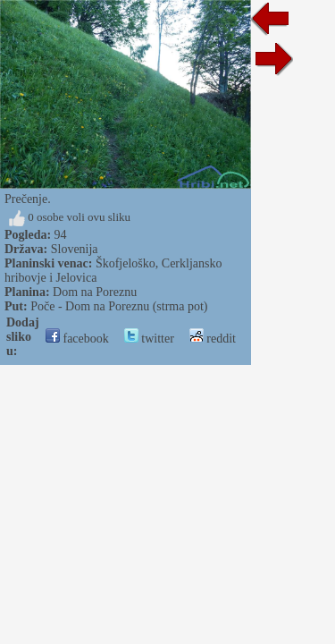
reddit (213, 339)
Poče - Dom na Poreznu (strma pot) (119, 306)
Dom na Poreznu (95, 292)
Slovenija (75, 249)
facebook (77, 339)
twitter (149, 339)
